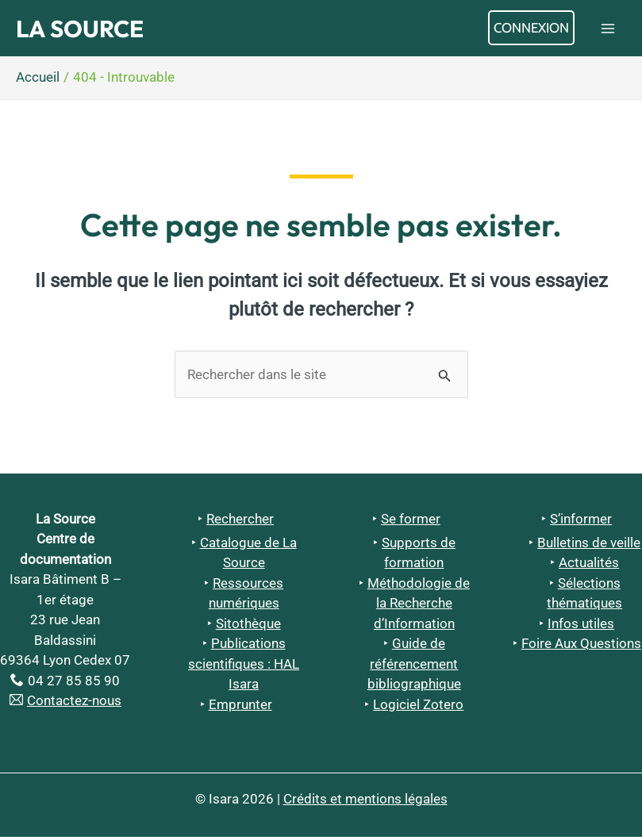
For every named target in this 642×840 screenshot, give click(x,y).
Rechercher (240, 522)
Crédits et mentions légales (365, 802)
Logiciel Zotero (418, 708)
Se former (411, 522)
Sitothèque (248, 627)
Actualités (589, 566)
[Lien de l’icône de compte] (531, 30)
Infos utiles (581, 627)
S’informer (581, 522)
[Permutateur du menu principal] (609, 30)
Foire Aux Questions (581, 647)
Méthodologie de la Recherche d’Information (419, 606)
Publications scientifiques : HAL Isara (244, 667)
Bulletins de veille (589, 546)
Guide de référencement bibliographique (414, 667)
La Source (92, 30)
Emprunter (240, 708)
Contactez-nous (74, 704)
